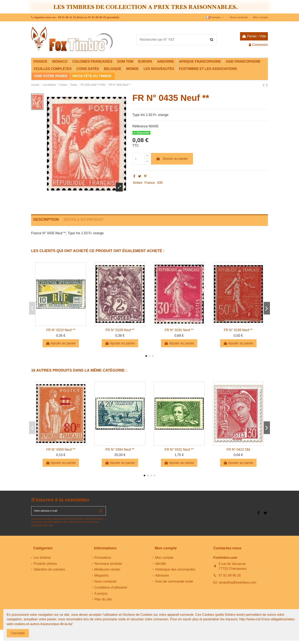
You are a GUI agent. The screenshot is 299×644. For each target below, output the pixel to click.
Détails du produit (84, 220)
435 (160, 183)
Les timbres (42, 560)
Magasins (102, 578)
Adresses (162, 578)
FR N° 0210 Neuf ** (61, 330)
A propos (101, 596)
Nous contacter (239, 17)
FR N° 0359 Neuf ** (61, 449)
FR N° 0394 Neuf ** (120, 449)
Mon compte (260, 17)
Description (46, 220)
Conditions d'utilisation (111, 590)
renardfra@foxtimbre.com (238, 585)
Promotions (103, 560)
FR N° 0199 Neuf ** (238, 330)
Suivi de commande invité (174, 584)
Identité (161, 566)
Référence (140, 126)
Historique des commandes (175, 572)
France (150, 183)
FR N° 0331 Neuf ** (179, 449)
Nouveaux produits (108, 566)
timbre (138, 183)
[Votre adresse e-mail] (64, 512)
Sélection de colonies (49, 572)
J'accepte (18, 633)
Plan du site (103, 602)
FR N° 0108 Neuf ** (120, 330)
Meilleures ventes (107, 572)
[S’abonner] (101, 512)
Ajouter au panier (172, 159)
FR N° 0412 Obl (238, 449)
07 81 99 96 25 (230, 578)
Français (216, 17)
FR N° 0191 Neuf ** (179, 330)
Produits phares (45, 566)
